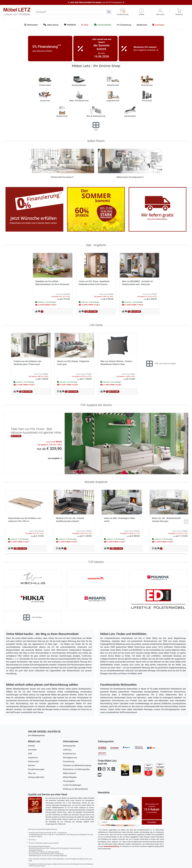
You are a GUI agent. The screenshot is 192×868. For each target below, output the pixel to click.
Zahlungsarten (69, 746)
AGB (30, 754)
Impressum (33, 758)
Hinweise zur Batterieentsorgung (77, 765)
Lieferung (67, 750)
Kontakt (31, 746)
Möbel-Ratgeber (70, 777)
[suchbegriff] (70, 12)
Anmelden (32, 750)
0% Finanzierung (124, 25)
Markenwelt (142, 25)
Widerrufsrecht (69, 773)
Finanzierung (69, 761)
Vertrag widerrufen (36, 777)
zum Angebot (55, 458)
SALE (85, 25)
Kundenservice (69, 754)
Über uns (32, 773)
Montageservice (70, 758)
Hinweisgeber (69, 781)
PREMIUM (70, 25)
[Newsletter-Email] (121, 822)
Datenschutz (33, 761)
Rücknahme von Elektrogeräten (76, 769)
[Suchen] (109, 12)
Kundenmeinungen (36, 769)
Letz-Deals (158, 25)
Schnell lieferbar (103, 25)
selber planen (51, 25)
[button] (141, 12)
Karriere (31, 765)
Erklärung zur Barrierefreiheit (75, 789)
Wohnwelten (31, 25)
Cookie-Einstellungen (72, 785)
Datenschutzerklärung (111, 846)
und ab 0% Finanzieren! (96, 2)
